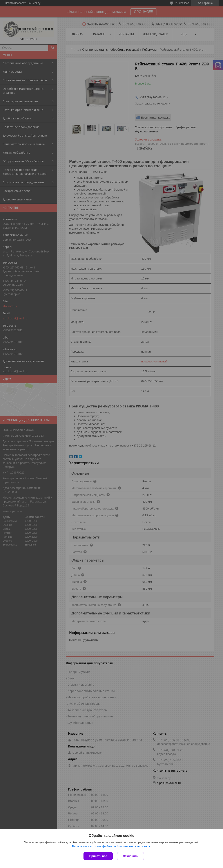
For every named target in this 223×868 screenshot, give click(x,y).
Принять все (98, 856)
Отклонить (130, 856)
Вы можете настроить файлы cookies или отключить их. (110, 846)
